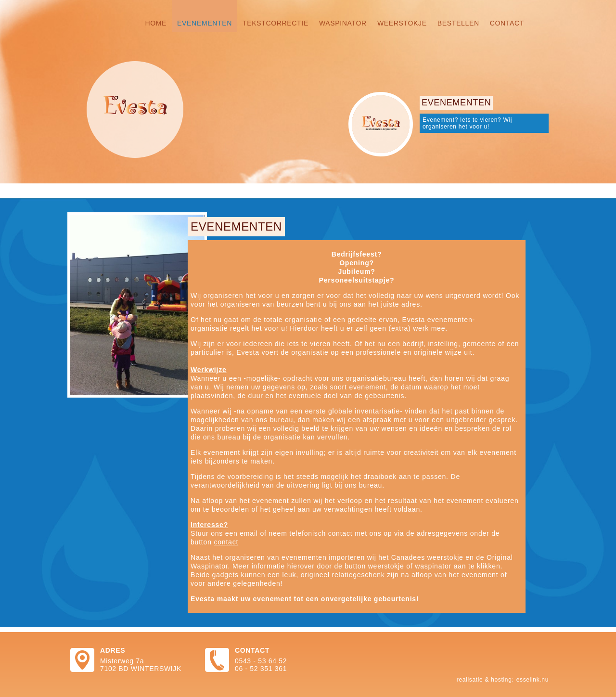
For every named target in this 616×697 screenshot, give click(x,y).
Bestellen (458, 23)
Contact (507, 23)
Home (156, 23)
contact (226, 542)
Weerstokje (402, 23)
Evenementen (205, 23)
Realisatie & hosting (484, 680)
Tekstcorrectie (276, 23)
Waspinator (343, 23)
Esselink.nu (533, 680)
